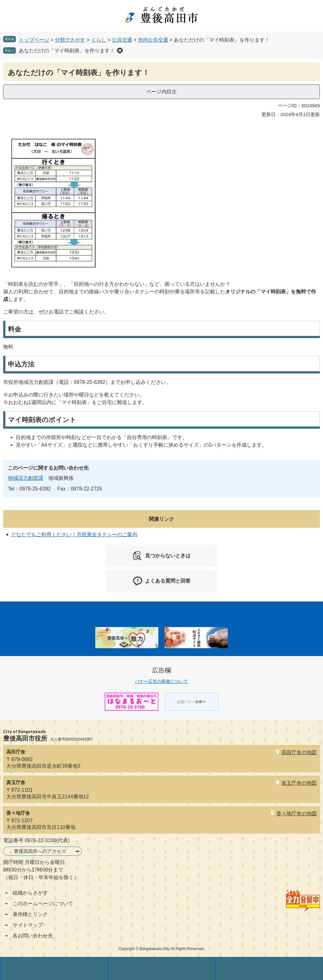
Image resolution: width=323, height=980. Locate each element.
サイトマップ (28, 925)
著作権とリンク (30, 914)
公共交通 (122, 40)
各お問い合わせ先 (33, 936)
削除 (120, 50)
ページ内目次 (161, 92)
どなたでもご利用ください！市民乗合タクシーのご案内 (74, 534)
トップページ (34, 40)
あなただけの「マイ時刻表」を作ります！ (67, 51)
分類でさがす (70, 40)
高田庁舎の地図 (299, 752)
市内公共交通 (153, 40)
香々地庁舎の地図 (297, 814)
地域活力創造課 (26, 478)
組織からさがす (30, 893)
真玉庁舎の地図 (299, 783)
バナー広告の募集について (161, 681)
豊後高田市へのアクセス (40, 851)
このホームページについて (43, 904)
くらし (99, 40)
